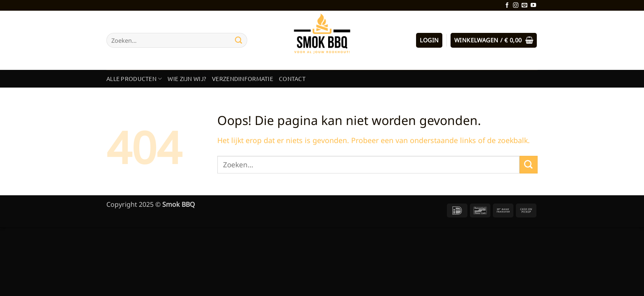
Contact (292, 79)
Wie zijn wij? (187, 79)
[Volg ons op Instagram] (516, 6)
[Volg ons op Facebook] (507, 6)
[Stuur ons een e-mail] (524, 6)
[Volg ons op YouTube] (533, 6)
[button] (429, 40)
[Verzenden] (239, 40)
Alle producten (134, 79)
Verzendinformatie (243, 79)
